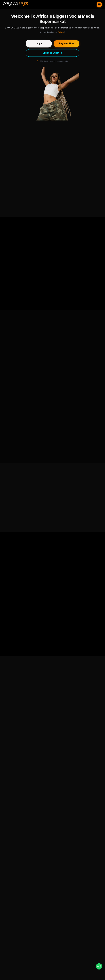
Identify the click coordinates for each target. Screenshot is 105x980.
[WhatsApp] (99, 966)
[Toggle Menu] (99, 4)
